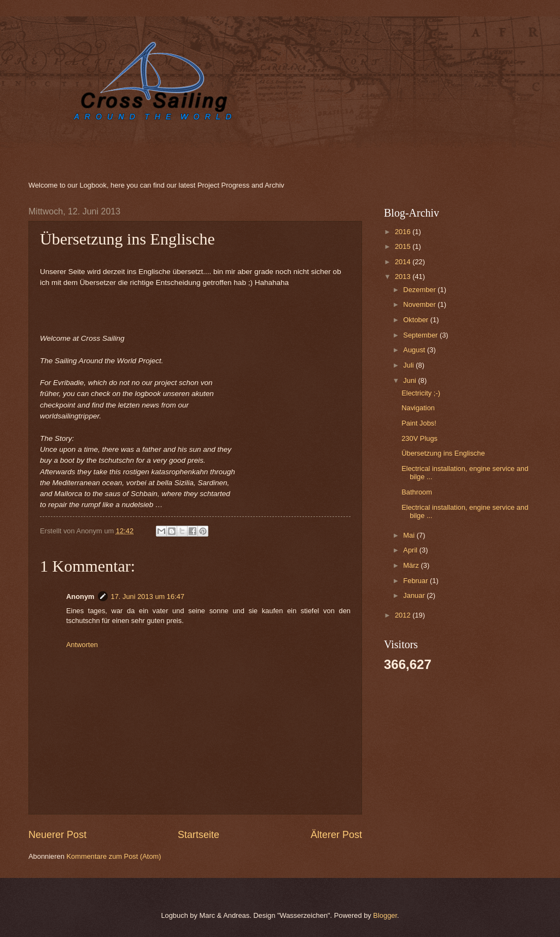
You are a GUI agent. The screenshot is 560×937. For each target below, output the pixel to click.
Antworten (82, 645)
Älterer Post (336, 835)
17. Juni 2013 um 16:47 (148, 596)
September (421, 335)
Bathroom (417, 492)
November (420, 304)
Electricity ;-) (421, 393)
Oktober (416, 320)
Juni (410, 380)
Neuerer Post (57, 835)
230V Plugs (419, 438)
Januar (415, 595)
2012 (404, 615)
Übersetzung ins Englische (443, 453)
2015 (404, 246)
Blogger (385, 915)
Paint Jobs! (419, 423)
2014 (404, 262)
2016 (404, 232)
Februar (416, 581)
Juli (409, 365)
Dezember (420, 290)
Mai (410, 535)
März (412, 565)
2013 (404, 277)
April (411, 550)
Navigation (418, 408)
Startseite (199, 835)
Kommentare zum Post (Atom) (113, 856)
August (415, 350)
